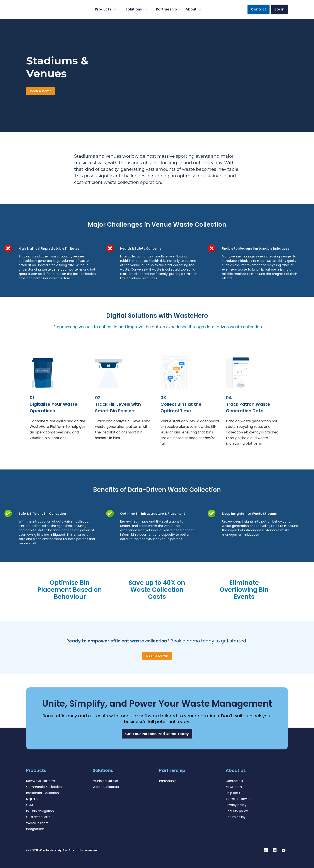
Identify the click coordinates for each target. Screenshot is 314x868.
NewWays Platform (41, 781)
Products (106, 9)
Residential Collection (43, 793)
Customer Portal (39, 817)
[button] (157, 734)
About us (236, 770)
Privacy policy (236, 805)
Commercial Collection (44, 787)
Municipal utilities (106, 781)
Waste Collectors (106, 787)
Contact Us (234, 781)
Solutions (136, 9)
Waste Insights (37, 823)
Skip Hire (32, 799)
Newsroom (234, 787)
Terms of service (239, 799)
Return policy (236, 817)
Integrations (35, 829)
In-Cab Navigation (40, 811)
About (194, 9)
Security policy (237, 811)
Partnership (166, 9)
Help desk (233, 793)
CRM (30, 805)
